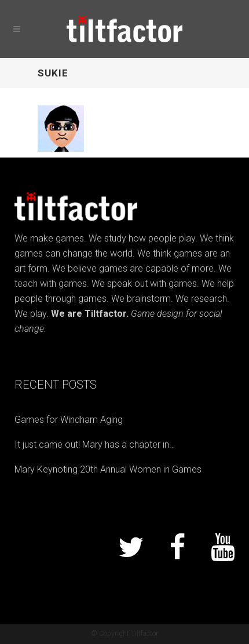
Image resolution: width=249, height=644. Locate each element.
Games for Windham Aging (69, 420)
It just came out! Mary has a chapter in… (95, 444)
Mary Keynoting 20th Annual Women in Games (108, 469)
